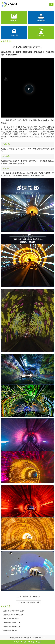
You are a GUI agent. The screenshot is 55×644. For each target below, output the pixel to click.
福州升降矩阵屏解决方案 (31, 602)
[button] (29, 89)
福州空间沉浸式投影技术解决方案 (14, 611)
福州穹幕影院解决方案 (10, 630)
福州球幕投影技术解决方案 (31, 597)
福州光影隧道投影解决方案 (12, 623)
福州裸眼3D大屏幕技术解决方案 (13, 615)
